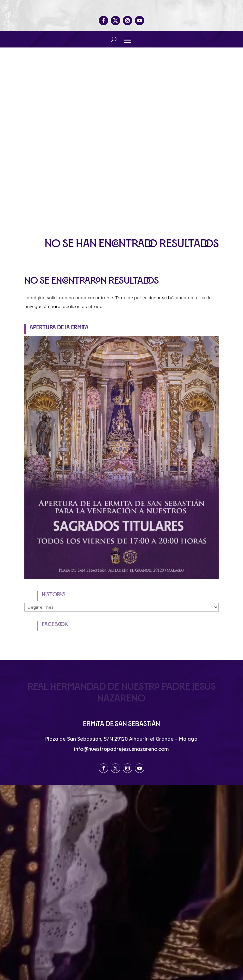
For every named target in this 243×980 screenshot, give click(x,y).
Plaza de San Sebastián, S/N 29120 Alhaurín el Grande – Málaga (121, 739)
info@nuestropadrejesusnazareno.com (121, 749)
